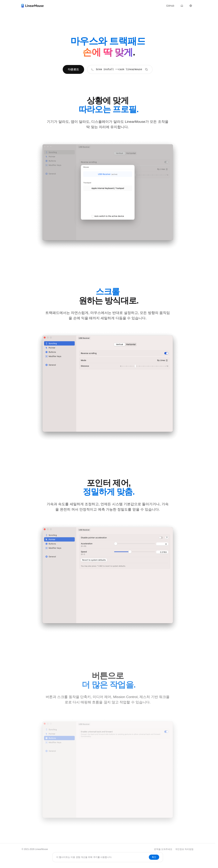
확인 (154, 857)
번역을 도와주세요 (163, 849)
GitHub (170, 6)
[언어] (191, 6)
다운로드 (73, 69)
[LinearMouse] (32, 6)
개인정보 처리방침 (184, 849)
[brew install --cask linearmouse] (120, 69)
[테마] (182, 6)
